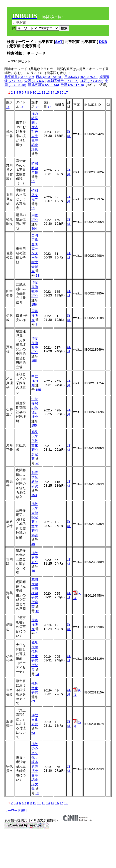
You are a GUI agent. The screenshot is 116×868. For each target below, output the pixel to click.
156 (34, 305)
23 (37, 275)
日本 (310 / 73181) (49, 77)
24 (37, 674)
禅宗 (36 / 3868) (92, 81)
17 (66, 92)
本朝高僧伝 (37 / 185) (63, 81)
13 (48, 92)
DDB (103, 42)
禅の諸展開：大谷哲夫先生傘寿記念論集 (35, 131)
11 (39, 92)
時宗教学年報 (35, 168)
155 (34, 361)
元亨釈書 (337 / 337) (19, 77)
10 (34, 92)
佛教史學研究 (35, 558)
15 (57, 92)
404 (34, 229)
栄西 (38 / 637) (35, 81)
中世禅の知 (35, 381)
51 (33, 181)
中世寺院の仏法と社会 (35, 408)
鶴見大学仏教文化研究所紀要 (35, 445)
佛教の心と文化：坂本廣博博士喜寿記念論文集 (35, 766)
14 (52, 92)
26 (37, 463)
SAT (59, 42)
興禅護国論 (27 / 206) (43, 85)
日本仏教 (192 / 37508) (81, 77)
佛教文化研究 (35, 688)
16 (61, 92)
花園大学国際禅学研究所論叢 (35, 593)
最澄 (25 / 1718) (72, 85)
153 (34, 495)
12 (43, 92)
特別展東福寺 (35, 195)
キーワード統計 (16, 811)
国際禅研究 (35, 315)
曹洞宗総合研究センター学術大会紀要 (35, 253)
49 (33, 544)
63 (33, 701)
